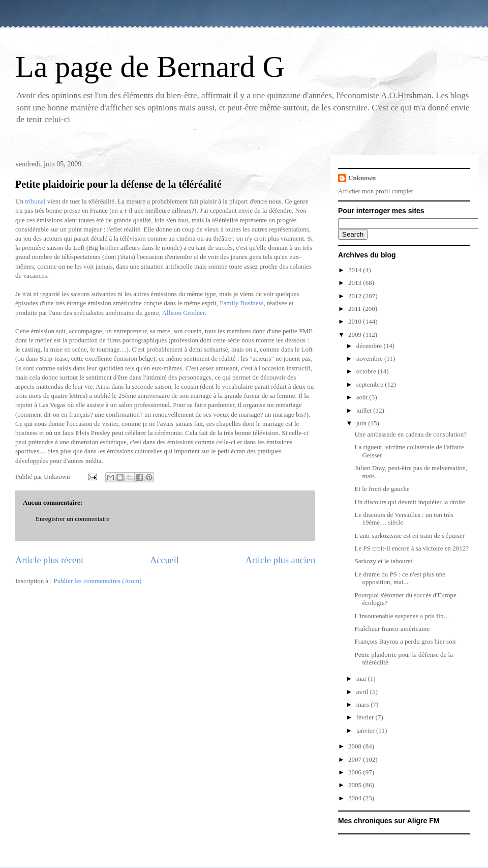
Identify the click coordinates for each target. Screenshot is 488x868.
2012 (356, 296)
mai (362, 678)
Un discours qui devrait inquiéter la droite (409, 502)
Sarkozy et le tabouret (383, 561)
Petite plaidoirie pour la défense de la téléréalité (118, 184)
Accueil (164, 560)
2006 (356, 772)
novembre (370, 358)
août (363, 397)
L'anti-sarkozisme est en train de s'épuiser (409, 536)
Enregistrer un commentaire (72, 519)
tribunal (35, 201)
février (366, 717)
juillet (365, 410)
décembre (370, 346)
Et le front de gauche (382, 489)
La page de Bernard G (150, 67)
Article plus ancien (280, 560)
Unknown (362, 178)
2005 (356, 785)
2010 (356, 321)
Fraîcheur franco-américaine (392, 629)
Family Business (241, 303)
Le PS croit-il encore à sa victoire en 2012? (411, 548)
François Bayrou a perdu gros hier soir (405, 641)
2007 (356, 759)
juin (362, 423)
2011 (356, 309)
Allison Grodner (184, 313)
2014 (356, 270)
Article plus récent (49, 560)
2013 (356, 283)
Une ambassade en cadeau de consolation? (410, 434)
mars (364, 704)
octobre (367, 371)
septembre (371, 384)
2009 (356, 335)
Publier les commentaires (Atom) (97, 581)
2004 (356, 798)
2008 (356, 746)
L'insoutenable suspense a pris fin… (402, 616)
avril (363, 692)
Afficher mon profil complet (375, 191)
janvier (366, 730)
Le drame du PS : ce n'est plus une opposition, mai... (400, 578)
